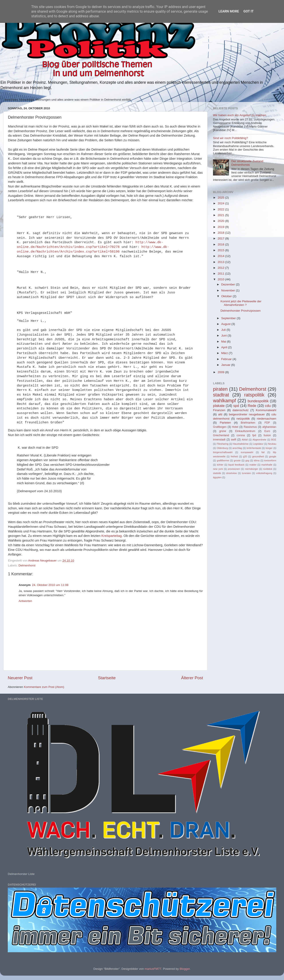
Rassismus (250, 427)
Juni (224, 336)
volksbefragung (264, 473)
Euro (267, 431)
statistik (217, 473)
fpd (254, 435)
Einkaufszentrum (245, 431)
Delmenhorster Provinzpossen (241, 311)
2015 (221, 250)
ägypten (217, 477)
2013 (221, 262)
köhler (220, 465)
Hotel (235, 427)
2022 (221, 209)
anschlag (237, 448)
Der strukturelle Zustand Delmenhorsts (247, 163)
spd (236, 406)
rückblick (268, 469)
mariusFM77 (153, 969)
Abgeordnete (259, 440)
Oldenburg (222, 448)
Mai (224, 342)
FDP (267, 423)
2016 (221, 244)
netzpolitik (243, 419)
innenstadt (219, 440)
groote (237, 460)
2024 (221, 203)
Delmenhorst (27, 565)
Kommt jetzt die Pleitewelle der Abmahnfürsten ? (241, 303)
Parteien (225, 423)
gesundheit (258, 456)
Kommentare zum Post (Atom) (44, 687)
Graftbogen (220, 427)
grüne (223, 431)
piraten (220, 389)
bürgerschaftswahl (223, 452)
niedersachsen (266, 419)
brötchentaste (254, 448)
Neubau (272, 444)
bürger (269, 448)
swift (234, 440)
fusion (267, 435)
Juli (224, 330)
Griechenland (221, 435)
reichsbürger (252, 469)
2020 (221, 221)
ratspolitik (254, 395)
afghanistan (269, 427)
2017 (221, 238)
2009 (221, 372)
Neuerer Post (20, 678)
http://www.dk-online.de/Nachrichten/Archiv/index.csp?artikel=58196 (93, 249)
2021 (221, 215)
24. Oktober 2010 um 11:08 (50, 585)
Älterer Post (192, 678)
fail (263, 452)
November (229, 290)
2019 (221, 227)
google (273, 456)
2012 (221, 268)
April (225, 347)
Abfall (245, 440)
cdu (268, 406)
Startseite (107, 678)
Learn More (229, 11)
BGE (274, 440)
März (225, 353)
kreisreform (270, 460)
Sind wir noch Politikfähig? (231, 138)
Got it (248, 11)
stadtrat (221, 395)
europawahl (247, 452)
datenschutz (241, 410)
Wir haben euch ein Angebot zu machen (240, 115)
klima (257, 460)
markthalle (267, 465)
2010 (221, 279)
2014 (221, 256)
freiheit (234, 456)
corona (241, 435)
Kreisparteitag (112, 536)
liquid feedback (236, 465)
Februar (227, 359)
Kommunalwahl (266, 410)
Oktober (227, 296)
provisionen (234, 469)
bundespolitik (258, 401)
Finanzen (219, 410)
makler (253, 465)
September (229, 318)
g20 (245, 456)
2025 (221, 198)
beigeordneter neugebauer (247, 414)
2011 (221, 274)
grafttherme (223, 460)
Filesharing (223, 444)
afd (220, 414)
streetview (232, 473)
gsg (247, 460)
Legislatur (258, 444)
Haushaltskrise (241, 444)
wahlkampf (224, 401)
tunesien (246, 473)
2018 (221, 233)
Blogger (185, 969)
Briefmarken (248, 423)
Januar (226, 365)
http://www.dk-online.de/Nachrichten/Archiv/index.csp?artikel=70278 (90, 245)
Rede (252, 406)
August (226, 324)
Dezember (229, 284)
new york (218, 469)
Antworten (25, 601)
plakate (219, 406)
